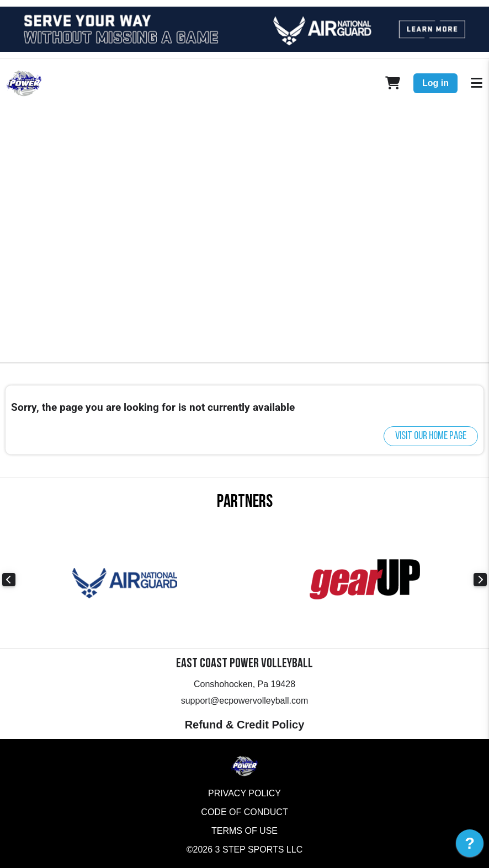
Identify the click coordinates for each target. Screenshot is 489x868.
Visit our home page (431, 436)
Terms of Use (244, 831)
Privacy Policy (244, 793)
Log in (435, 83)
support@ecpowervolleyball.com (245, 701)
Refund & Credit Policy (245, 725)
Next (480, 580)
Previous (9, 580)
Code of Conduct (244, 812)
